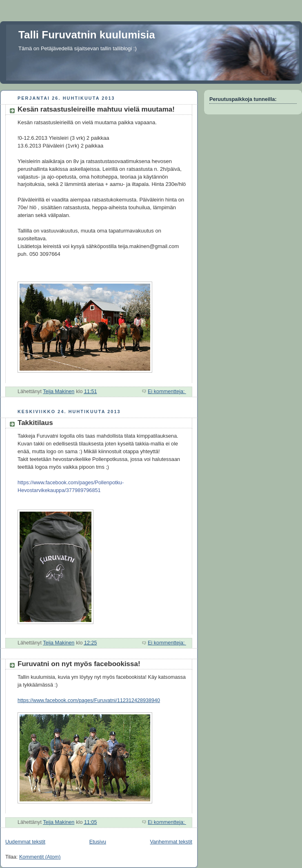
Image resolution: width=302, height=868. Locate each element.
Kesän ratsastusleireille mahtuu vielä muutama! (96, 109)
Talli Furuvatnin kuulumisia (87, 35)
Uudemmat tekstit (25, 842)
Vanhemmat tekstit (171, 842)
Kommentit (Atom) (40, 857)
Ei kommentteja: (167, 391)
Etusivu (98, 842)
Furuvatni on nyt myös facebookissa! (79, 664)
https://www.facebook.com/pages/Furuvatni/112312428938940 (89, 700)
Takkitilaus (35, 423)
